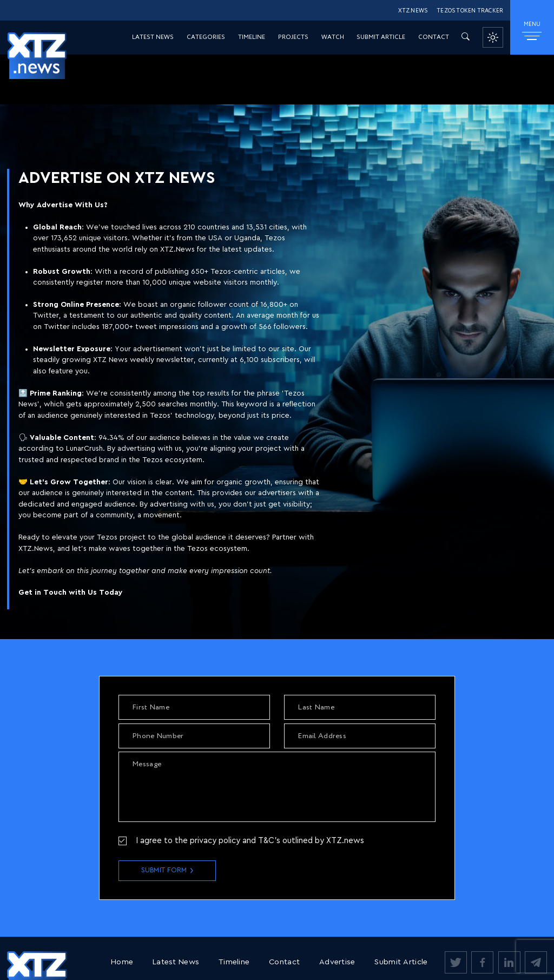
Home (122, 962)
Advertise (337, 962)
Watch (333, 37)
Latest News (153, 37)
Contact (434, 37)
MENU (532, 30)
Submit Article (381, 37)
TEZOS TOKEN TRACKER (470, 11)
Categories (206, 37)
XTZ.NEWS (413, 11)
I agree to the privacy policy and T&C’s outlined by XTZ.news (250, 841)
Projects (293, 37)
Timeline (252, 37)
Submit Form (164, 870)
